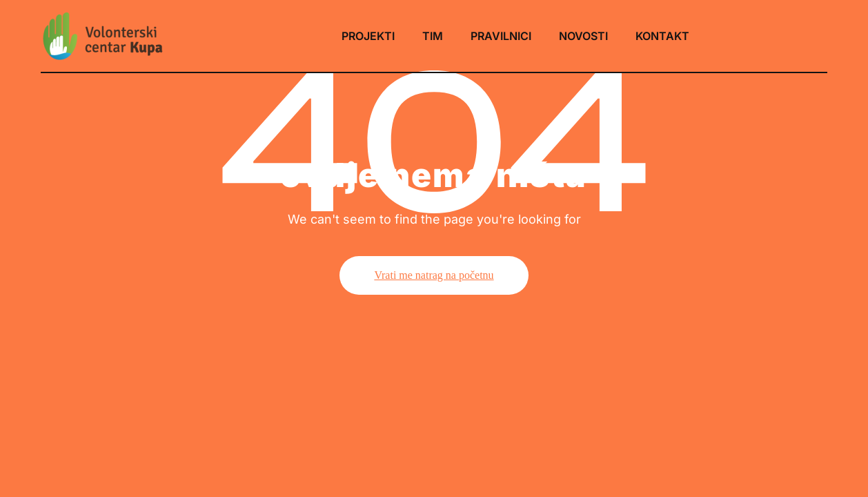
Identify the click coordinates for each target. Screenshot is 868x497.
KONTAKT (662, 36)
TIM (433, 36)
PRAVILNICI (501, 36)
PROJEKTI (368, 36)
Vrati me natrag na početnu (434, 275)
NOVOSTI (583, 36)
